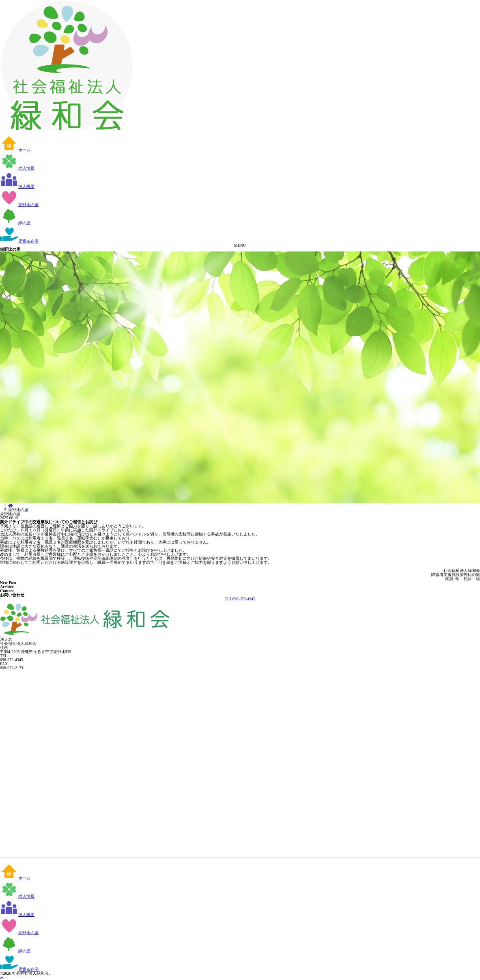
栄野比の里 (19, 205)
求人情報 (17, 168)
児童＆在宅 (19, 241)
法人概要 (17, 186)
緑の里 (15, 223)
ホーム (15, 150)
